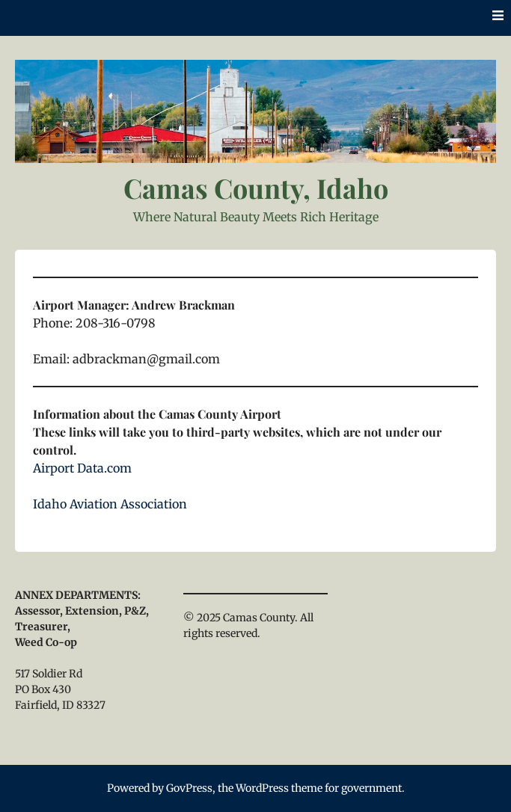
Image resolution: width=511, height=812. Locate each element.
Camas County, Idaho (256, 188)
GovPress (189, 788)
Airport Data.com (82, 468)
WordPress (262, 788)
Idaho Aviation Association (110, 504)
